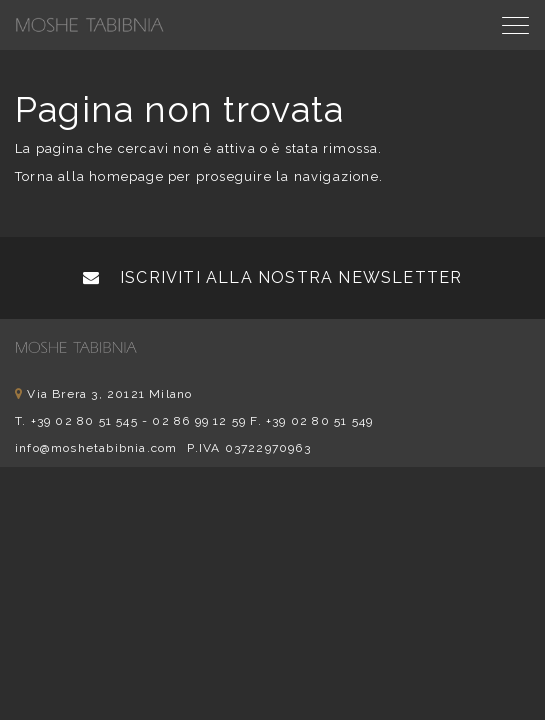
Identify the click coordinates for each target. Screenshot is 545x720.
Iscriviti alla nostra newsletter (273, 277)
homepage (126, 176)
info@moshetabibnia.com (96, 448)
